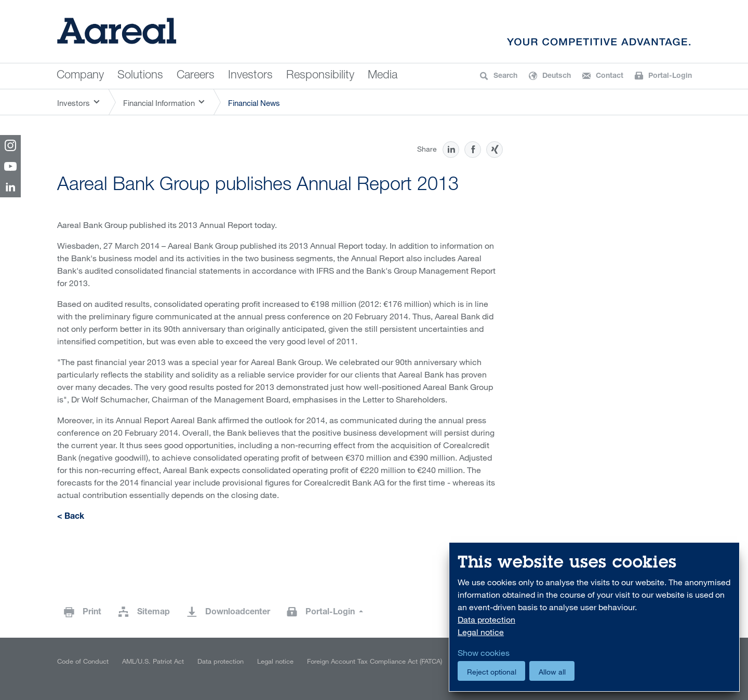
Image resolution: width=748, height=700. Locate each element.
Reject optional (492, 672)
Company (80, 76)
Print (92, 613)
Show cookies (484, 653)
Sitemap (153, 613)
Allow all (552, 672)
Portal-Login (331, 613)
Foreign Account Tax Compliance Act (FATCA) (375, 661)
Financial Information (159, 103)
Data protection (221, 661)
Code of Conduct (83, 661)
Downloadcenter (238, 613)
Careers (196, 76)
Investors (250, 76)
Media (383, 76)
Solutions (140, 76)
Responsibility (320, 76)
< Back (71, 517)
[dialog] (594, 617)
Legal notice (275, 661)
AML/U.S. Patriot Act (153, 661)
